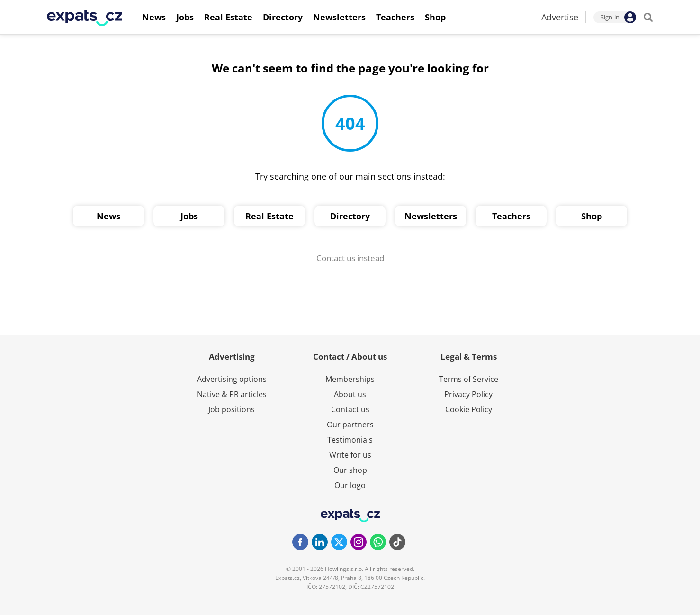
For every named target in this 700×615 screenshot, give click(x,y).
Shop (592, 216)
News (108, 216)
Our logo (350, 485)
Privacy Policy (468, 394)
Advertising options (232, 379)
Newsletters (431, 216)
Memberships (350, 379)
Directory (350, 216)
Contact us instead (350, 258)
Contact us (350, 409)
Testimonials (350, 440)
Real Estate (269, 216)
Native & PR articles (232, 394)
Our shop (350, 470)
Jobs (189, 216)
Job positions (232, 409)
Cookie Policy (469, 409)
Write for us (350, 455)
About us (350, 394)
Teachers (511, 216)
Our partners (350, 425)
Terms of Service (469, 379)
